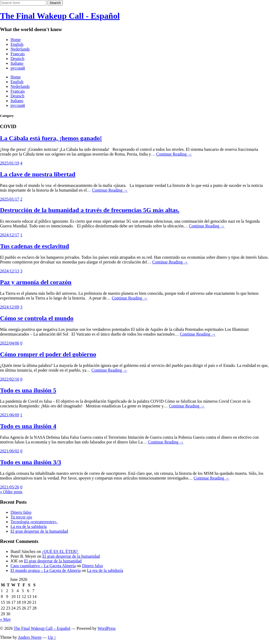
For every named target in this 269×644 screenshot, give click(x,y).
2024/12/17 (10, 235)
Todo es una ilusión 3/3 (31, 462)
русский (18, 68)
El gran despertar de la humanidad (39, 531)
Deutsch (17, 59)
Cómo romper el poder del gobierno (48, 354)
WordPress (107, 628)
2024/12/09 (10, 307)
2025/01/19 (10, 163)
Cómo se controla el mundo (37, 318)
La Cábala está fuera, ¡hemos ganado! (51, 138)
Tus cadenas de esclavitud (35, 246)
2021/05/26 (10, 487)
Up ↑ (52, 637)
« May (5, 619)
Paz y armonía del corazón (36, 282)
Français (18, 54)
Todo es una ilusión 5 (28, 390)
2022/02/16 (10, 379)
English (17, 44)
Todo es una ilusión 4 (28, 426)
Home (16, 40)
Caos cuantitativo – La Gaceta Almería (43, 566)
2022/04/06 (10, 343)
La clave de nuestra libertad (38, 174)
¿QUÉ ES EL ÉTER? (61, 551)
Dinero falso (21, 512)
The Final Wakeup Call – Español (42, 628)
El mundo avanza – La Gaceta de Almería (46, 570)
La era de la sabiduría (29, 526)
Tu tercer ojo (21, 517)
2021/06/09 (10, 415)
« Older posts (11, 492)
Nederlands (20, 49)
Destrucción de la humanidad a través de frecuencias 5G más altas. (90, 210)
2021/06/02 (10, 451)
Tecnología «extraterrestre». (34, 522)
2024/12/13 (10, 271)
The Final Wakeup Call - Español (60, 16)
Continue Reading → (174, 154)
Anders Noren (30, 637)
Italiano (17, 63)
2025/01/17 (10, 199)
